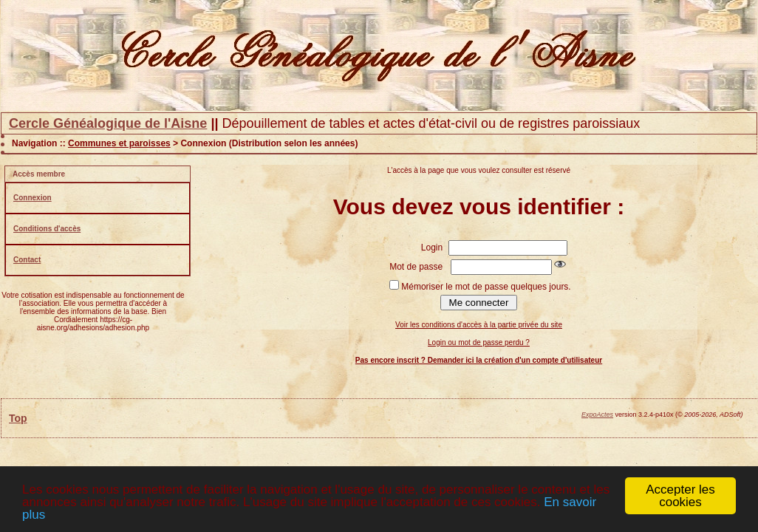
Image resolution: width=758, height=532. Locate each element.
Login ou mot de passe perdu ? (479, 342)
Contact (27, 260)
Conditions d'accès (47, 229)
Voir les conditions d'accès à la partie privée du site (479, 325)
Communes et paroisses (119, 143)
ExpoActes (597, 415)
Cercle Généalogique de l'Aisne (108, 123)
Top (18, 418)
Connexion (33, 198)
